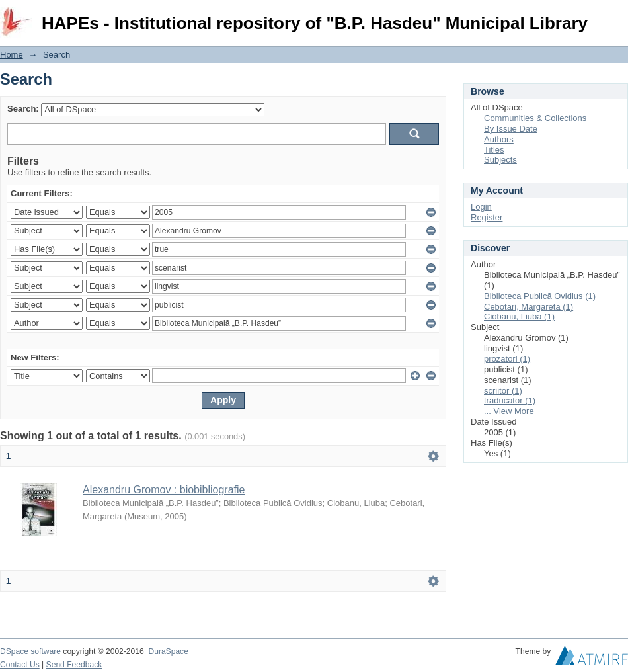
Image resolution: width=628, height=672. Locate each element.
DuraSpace (168, 651)
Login (617, 16)
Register (487, 217)
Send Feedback (74, 665)
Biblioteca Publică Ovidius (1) (540, 296)
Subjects (500, 160)
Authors (499, 139)
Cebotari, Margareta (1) (529, 307)
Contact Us (20, 665)
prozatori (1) (507, 359)
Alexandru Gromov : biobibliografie (164, 490)
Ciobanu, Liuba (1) (519, 316)
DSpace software (30, 651)
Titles (494, 150)
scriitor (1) (503, 391)
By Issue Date (511, 129)
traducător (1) (510, 400)
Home (12, 55)
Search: (23, 109)
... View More (509, 411)
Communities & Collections (535, 118)
